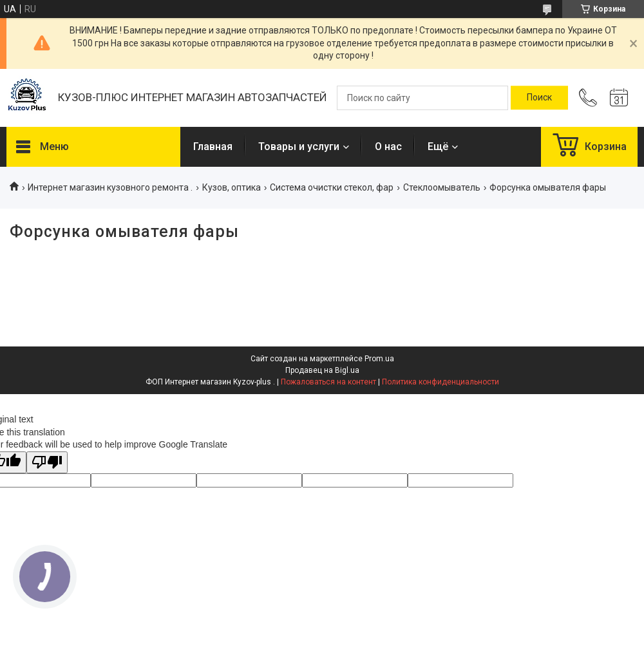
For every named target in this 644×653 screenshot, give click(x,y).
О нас (388, 147)
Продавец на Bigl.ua (322, 370)
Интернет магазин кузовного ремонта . (110, 187)
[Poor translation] (47, 463)
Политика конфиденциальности (440, 382)
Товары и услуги (299, 147)
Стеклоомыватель (442, 187)
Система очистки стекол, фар (332, 187)
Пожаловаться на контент (328, 382)
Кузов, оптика (232, 187)
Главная (213, 147)
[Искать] (539, 98)
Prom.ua (379, 359)
